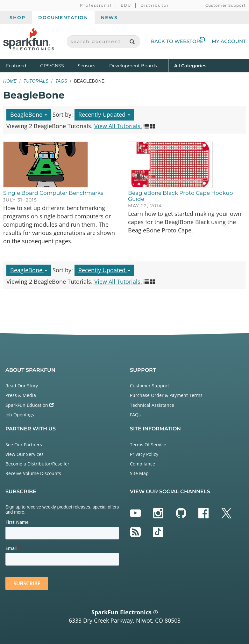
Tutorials (36, 81)
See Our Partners (24, 445)
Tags (61, 81)
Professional (96, 5)
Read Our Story (22, 386)
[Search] (132, 42)
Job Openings (20, 415)
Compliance (142, 464)
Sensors (86, 66)
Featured (22, 65)
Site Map (139, 473)
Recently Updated (104, 114)
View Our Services (25, 454)
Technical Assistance (152, 405)
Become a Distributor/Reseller (37, 464)
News (109, 18)
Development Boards (133, 66)
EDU (126, 5)
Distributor (155, 5)
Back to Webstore (178, 41)
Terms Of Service (148, 445)
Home (10, 81)
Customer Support (226, 5)
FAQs (135, 415)
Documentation (63, 18)
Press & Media (21, 395)
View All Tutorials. (118, 126)
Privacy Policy (144, 454)
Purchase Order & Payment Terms (166, 395)
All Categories (190, 65)
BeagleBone (29, 114)
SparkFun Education (30, 405)
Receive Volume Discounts (33, 473)
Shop (18, 18)
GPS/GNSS (52, 66)
